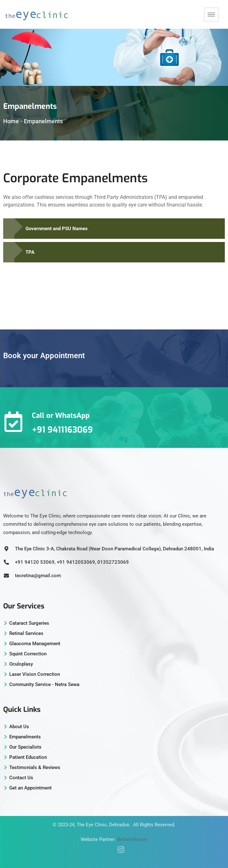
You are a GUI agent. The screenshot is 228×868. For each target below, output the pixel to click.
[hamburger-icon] (211, 15)
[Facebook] (109, 841)
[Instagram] (120, 841)
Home (11, 121)
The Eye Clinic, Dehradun (103, 818)
